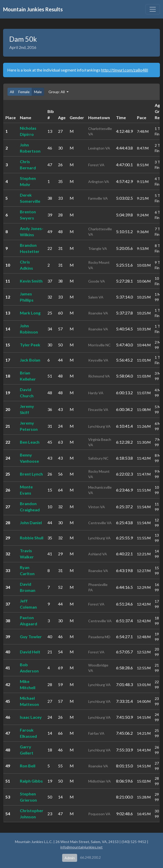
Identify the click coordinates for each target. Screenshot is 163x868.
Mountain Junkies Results (33, 9)
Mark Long (30, 313)
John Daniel (31, 523)
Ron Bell (28, 766)
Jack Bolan (30, 360)
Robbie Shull (32, 538)
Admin (70, 858)
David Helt (30, 652)
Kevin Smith (31, 281)
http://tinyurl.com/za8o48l (125, 70)
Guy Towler (31, 637)
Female (24, 92)
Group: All (57, 92)
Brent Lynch (31, 474)
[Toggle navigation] (153, 9)
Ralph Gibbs (31, 781)
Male (38, 92)
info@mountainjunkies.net (81, 847)
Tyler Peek (30, 345)
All (12, 92)
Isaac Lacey (31, 717)
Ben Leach (30, 442)
